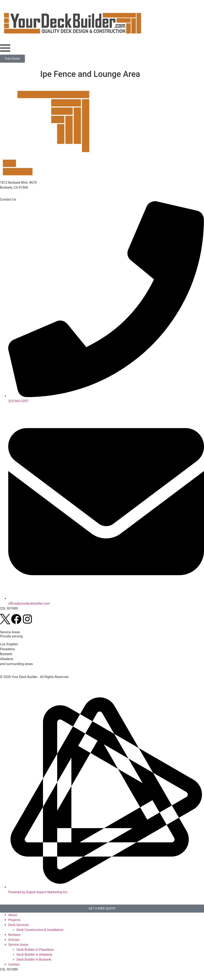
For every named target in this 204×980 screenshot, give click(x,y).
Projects (14, 920)
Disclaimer (30, 682)
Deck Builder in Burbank (34, 959)
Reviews (14, 935)
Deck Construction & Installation (40, 930)
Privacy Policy (10, 682)
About (13, 915)
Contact (14, 964)
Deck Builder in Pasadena (35, 950)
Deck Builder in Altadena (34, 955)
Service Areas (18, 945)
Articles (14, 940)
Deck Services (19, 925)
